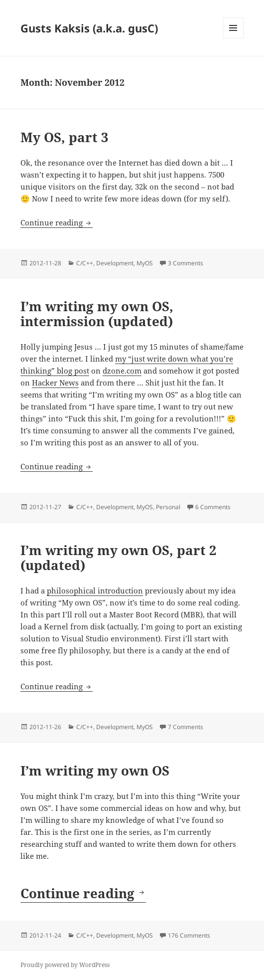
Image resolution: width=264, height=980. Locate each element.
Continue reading (57, 222)
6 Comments (213, 507)
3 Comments (186, 263)
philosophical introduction (95, 590)
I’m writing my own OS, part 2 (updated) (119, 558)
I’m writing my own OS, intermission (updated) (97, 314)
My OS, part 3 (65, 137)
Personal (168, 507)
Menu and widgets (233, 38)
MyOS (145, 263)
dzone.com (122, 371)
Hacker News (55, 383)
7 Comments (186, 727)
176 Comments (189, 935)
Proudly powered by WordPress (65, 965)
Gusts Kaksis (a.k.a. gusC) (89, 28)
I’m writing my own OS (95, 771)
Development (115, 263)
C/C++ (85, 263)
